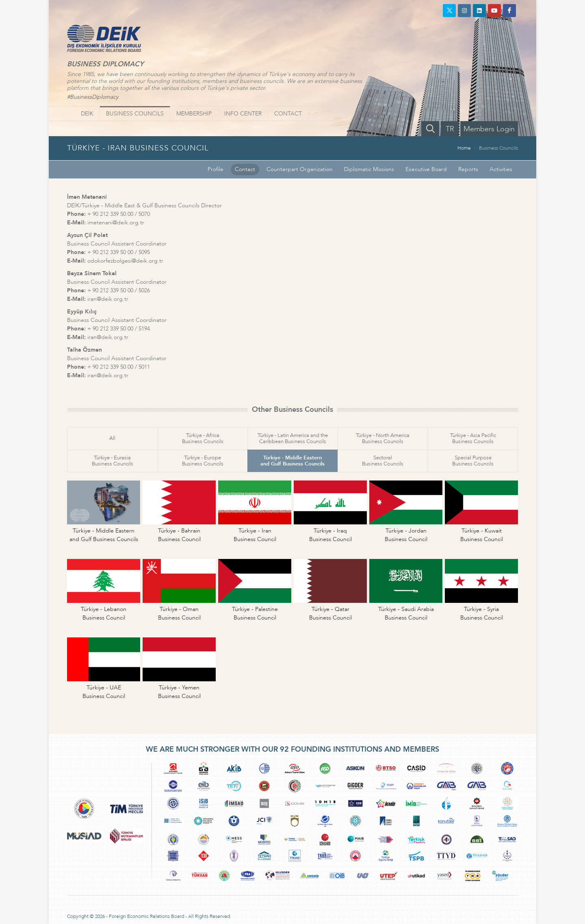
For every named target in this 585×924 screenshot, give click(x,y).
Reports (468, 169)
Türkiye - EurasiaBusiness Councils (113, 461)
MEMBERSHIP (194, 114)
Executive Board (426, 169)
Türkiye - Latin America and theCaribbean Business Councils (293, 438)
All (112, 438)
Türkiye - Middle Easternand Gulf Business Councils (292, 461)
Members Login (489, 129)
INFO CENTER (243, 114)
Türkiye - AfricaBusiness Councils (203, 438)
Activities (501, 169)
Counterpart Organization (300, 169)
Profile (216, 169)
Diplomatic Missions (369, 169)
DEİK (87, 114)
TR (450, 129)
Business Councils (498, 148)
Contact (245, 169)
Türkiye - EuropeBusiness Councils (203, 461)
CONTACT (288, 114)
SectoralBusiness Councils (383, 461)
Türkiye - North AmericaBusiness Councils (383, 438)
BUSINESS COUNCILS (135, 114)
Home (464, 148)
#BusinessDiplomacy (93, 97)
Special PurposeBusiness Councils (473, 461)
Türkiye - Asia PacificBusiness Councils (473, 438)
